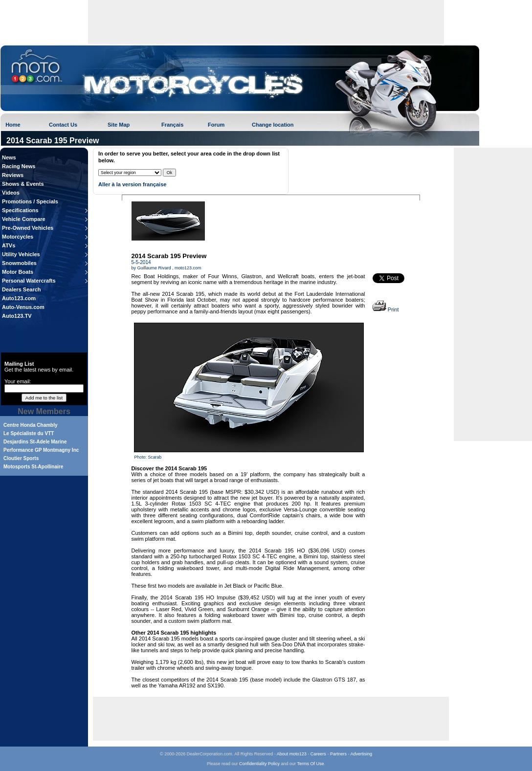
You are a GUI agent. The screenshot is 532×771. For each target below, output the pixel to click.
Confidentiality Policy (259, 764)
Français (172, 125)
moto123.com (188, 268)
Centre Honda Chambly (31, 425)
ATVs (9, 245)
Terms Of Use (310, 764)
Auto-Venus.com (23, 307)
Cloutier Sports (21, 458)
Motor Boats (18, 272)
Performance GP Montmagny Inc (41, 450)
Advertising (361, 754)
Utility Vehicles (21, 254)
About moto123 (292, 754)
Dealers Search (22, 289)
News (9, 157)
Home (13, 125)
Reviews (13, 175)
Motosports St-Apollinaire (33, 467)
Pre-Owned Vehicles (28, 228)
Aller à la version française (132, 184)
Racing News (19, 166)
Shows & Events (23, 184)
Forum (216, 125)
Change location (273, 125)
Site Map (119, 125)
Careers (318, 754)
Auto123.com (19, 298)
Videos (11, 193)
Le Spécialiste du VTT (29, 433)
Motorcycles (18, 237)
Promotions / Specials (30, 201)
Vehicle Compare (24, 219)
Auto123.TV (17, 316)
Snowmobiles (19, 263)
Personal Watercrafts (29, 281)
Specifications (20, 210)
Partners (338, 754)
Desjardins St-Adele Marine (35, 442)
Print (386, 309)
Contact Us (63, 125)
